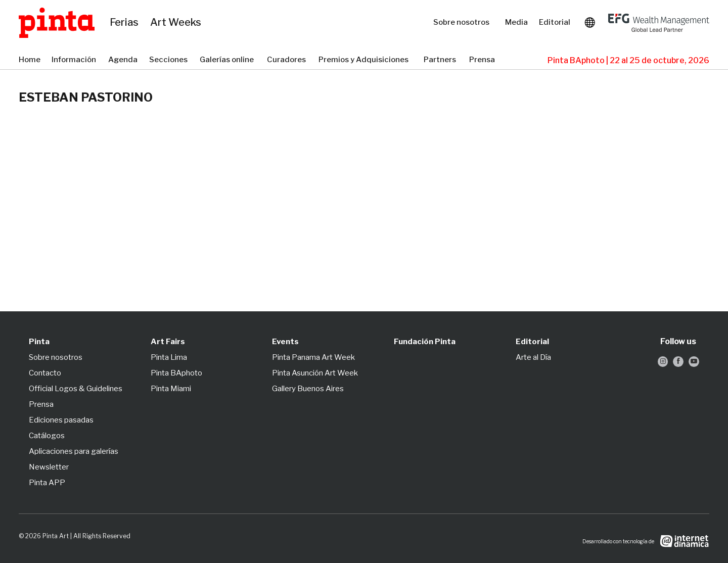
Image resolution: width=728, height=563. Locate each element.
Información (75, 60)
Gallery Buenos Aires (308, 389)
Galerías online (228, 60)
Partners (441, 60)
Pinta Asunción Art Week (315, 373)
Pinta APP (47, 483)
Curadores (288, 60)
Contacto (45, 373)
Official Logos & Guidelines (76, 389)
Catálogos (47, 436)
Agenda (124, 60)
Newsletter (49, 467)
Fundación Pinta (425, 342)
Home (30, 60)
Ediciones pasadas (61, 420)
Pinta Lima (169, 357)
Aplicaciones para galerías (74, 451)
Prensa (483, 60)
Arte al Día (533, 357)
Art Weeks (177, 23)
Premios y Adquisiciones (366, 60)
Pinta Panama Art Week (313, 357)
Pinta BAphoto (176, 373)
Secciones (169, 60)
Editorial (556, 22)
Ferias (125, 23)
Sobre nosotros (464, 22)
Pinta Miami (171, 389)
